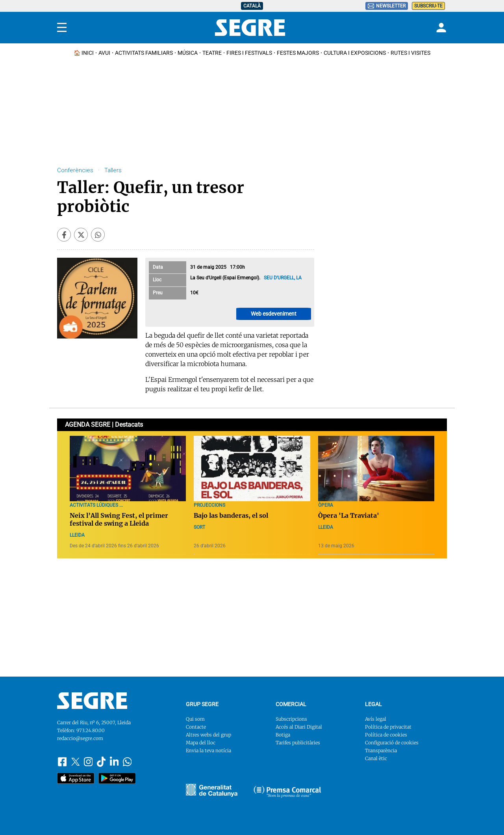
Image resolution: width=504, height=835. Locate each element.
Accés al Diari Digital (299, 727)
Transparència (381, 750)
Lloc (157, 280)
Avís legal (376, 719)
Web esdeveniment (274, 314)
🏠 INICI (84, 53)
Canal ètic (376, 758)
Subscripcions (291, 719)
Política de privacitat (388, 727)
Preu (158, 293)
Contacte (196, 727)
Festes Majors (298, 53)
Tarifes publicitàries (298, 743)
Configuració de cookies (392, 743)
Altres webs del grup (208, 735)
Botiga (283, 735)
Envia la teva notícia (208, 750)
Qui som (195, 719)
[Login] (440, 28)
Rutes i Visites (410, 53)
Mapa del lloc (201, 743)
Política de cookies (386, 735)
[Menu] (62, 28)
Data (158, 267)
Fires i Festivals (249, 53)
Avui (104, 53)
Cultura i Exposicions (355, 53)
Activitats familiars (144, 53)
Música (188, 53)
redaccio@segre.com (80, 738)
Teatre (212, 53)
